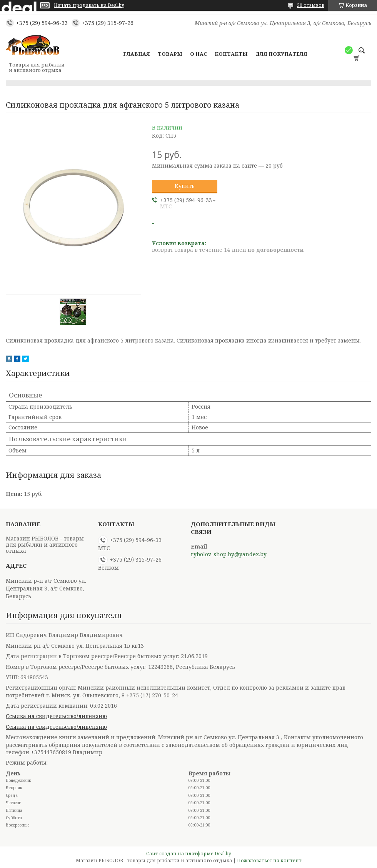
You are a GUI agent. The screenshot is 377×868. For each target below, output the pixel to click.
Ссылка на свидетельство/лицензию (56, 716)
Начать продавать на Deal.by (89, 5)
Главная (137, 54)
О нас (199, 54)
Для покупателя (281, 54)
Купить (185, 186)
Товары (170, 54)
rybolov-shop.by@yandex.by (229, 554)
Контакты (231, 54)
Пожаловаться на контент (269, 861)
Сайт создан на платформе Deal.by (189, 854)
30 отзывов (311, 5)
